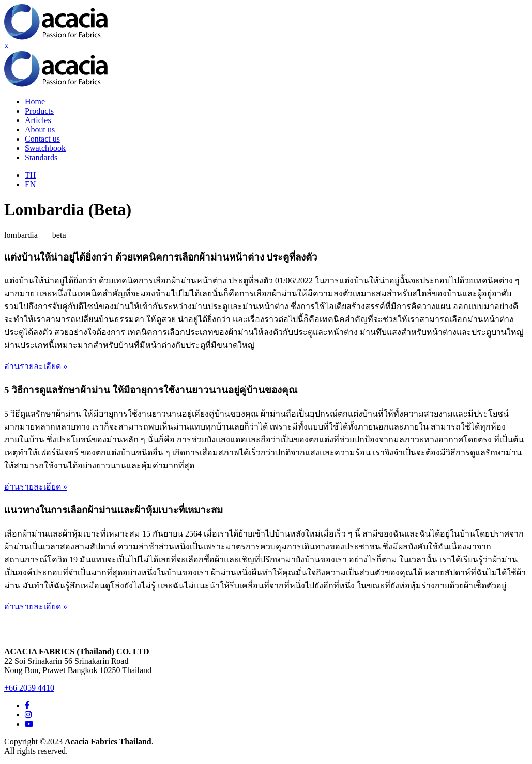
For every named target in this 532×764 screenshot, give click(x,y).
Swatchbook (45, 148)
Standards (41, 157)
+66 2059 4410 (29, 688)
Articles (38, 120)
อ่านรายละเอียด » (36, 366)
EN (30, 184)
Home (35, 102)
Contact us (42, 139)
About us (40, 129)
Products (39, 111)
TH (30, 175)
